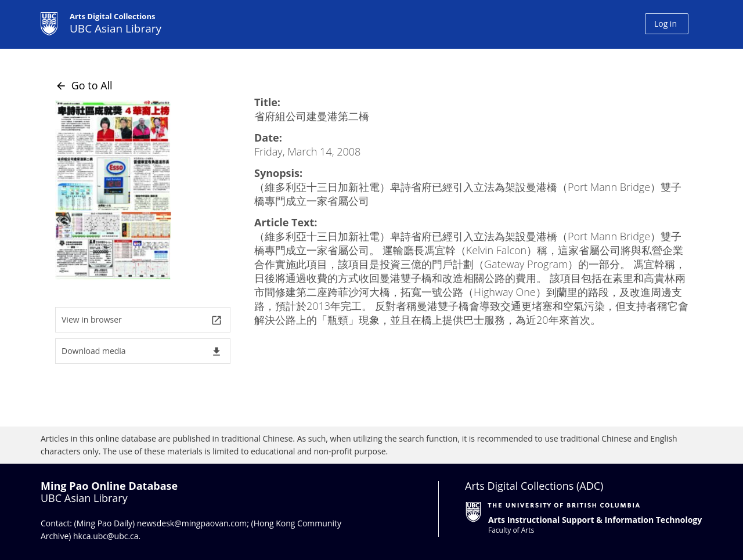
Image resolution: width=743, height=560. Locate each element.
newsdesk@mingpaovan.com (192, 523)
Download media (142, 351)
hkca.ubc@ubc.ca (106, 536)
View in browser (142, 320)
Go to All (84, 85)
